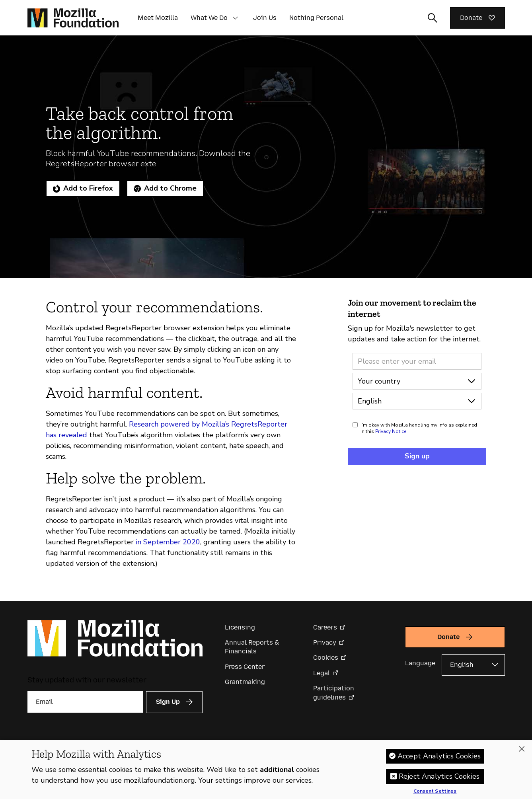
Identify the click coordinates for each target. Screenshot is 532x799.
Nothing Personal (316, 18)
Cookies (326, 658)
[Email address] (417, 361)
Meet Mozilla (158, 18)
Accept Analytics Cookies (439, 756)
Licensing (240, 627)
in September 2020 (168, 542)
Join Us (265, 18)
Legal (322, 673)
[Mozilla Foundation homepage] (73, 18)
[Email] (85, 702)
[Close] (522, 749)
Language (420, 663)
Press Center (245, 667)
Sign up (417, 456)
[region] (266, 770)
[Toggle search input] (433, 18)
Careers (325, 627)
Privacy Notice (391, 431)
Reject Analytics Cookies (439, 776)
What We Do (209, 18)
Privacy (325, 642)
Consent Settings (435, 791)
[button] (236, 18)
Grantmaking (245, 682)
